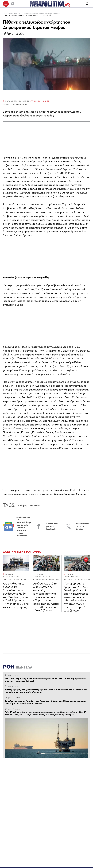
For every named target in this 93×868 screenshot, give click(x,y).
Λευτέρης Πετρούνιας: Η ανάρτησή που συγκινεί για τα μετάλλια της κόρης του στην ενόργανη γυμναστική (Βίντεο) (45, 680)
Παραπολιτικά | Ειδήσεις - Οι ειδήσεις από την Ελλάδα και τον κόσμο (28, 14)
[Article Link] (16, 564)
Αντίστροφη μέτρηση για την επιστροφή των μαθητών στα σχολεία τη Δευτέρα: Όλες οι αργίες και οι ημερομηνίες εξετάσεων (46, 691)
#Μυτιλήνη (35, 506)
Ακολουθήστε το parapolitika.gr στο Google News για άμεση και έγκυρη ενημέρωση (24, 527)
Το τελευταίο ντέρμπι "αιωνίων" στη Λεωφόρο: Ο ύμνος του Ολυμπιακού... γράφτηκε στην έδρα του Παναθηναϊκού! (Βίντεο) (46, 702)
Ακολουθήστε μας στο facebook (53, 527)
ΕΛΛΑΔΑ (9, 574)
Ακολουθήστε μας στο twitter (83, 527)
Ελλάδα (57, 14)
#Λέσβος (23, 506)
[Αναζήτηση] (87, 4)
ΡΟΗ (18, 667)
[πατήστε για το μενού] (6, 4)
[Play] (13, 4)
